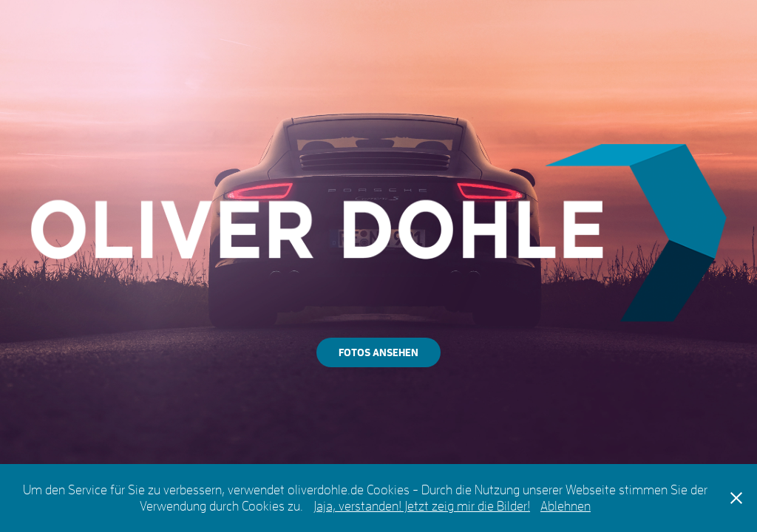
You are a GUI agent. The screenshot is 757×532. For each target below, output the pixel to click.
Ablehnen (566, 506)
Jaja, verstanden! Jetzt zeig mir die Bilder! (422, 506)
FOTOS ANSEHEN (378, 352)
